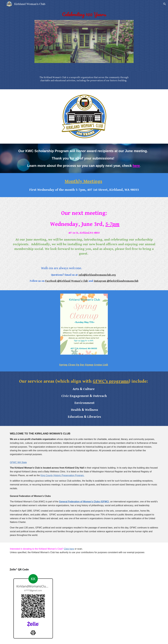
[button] (165, 4)
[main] (84, 14)
